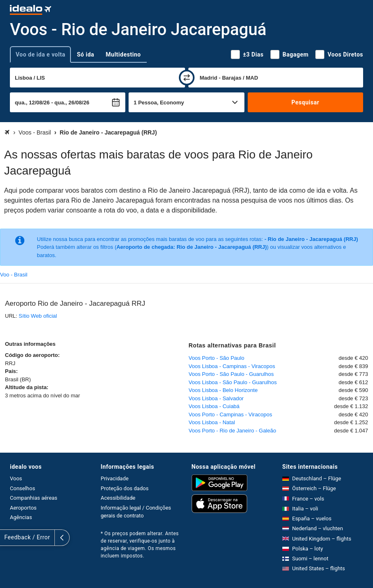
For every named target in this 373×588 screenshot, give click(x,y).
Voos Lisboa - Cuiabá (214, 406)
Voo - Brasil (14, 275)
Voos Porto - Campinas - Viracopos (231, 414)
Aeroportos (23, 508)
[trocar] (187, 78)
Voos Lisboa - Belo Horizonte (223, 390)
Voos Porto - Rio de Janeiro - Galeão (232, 431)
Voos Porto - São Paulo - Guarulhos (231, 374)
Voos (16, 478)
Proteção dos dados (124, 488)
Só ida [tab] (85, 54)
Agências (21, 517)
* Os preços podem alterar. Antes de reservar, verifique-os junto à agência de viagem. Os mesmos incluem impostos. (140, 545)
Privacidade (115, 478)
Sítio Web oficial (38, 316)
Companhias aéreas (34, 498)
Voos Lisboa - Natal (212, 422)
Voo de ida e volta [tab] (40, 54)
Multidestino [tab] (123, 54)
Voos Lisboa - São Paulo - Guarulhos (233, 382)
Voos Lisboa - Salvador (216, 398)
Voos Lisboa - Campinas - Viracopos (232, 366)
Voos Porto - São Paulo (217, 358)
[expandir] (7, 538)
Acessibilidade (118, 498)
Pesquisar (305, 102)
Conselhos (22, 488)
